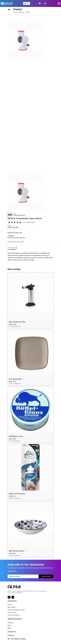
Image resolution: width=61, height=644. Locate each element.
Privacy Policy (12, 612)
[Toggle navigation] (59, 4)
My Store (21, 12)
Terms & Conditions (14, 615)
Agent (9, 628)
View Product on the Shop (16, 242)
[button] (27, 4)
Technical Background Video (16, 610)
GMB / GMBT (11, 607)
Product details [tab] (11, 248)
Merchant (11, 623)
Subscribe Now (46, 576)
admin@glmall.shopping (18, 639)
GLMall (10, 604)
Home (15, 12)
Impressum (11, 635)
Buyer (9, 625)
